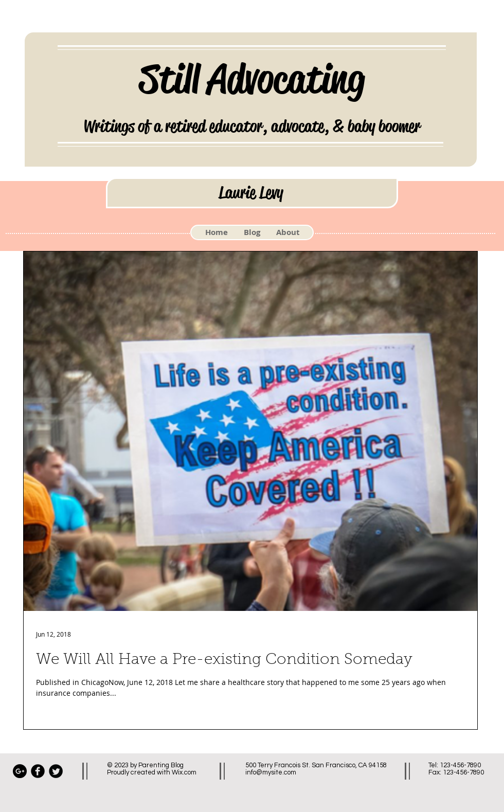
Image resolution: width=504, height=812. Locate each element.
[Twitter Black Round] (56, 771)
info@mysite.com (271, 772)
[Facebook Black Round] (38, 771)
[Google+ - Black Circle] (20, 771)
